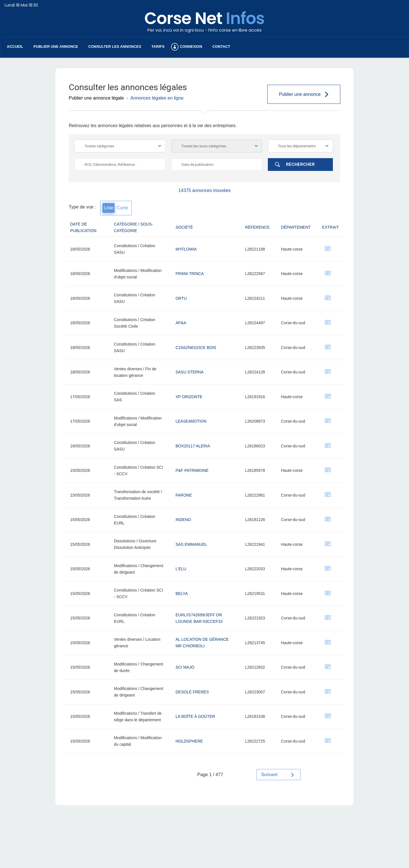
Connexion (191, 46)
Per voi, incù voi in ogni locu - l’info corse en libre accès (204, 30)
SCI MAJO (185, 667)
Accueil (15, 46)
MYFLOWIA (186, 249)
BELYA (182, 594)
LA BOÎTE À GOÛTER (195, 716)
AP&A (181, 323)
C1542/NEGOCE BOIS (196, 348)
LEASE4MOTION (191, 421)
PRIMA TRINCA (190, 274)
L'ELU (181, 569)
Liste (108, 208)
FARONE (184, 495)
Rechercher (300, 164)
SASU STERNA (190, 372)
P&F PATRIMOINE (192, 470)
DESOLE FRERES (192, 692)
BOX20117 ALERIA (193, 446)
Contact (221, 46)
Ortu (181, 298)
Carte (123, 208)
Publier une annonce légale (96, 98)
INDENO (183, 520)
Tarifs (158, 46)
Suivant (269, 775)
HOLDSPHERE (189, 741)
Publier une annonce (56, 46)
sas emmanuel (191, 544)
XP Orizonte (189, 397)
